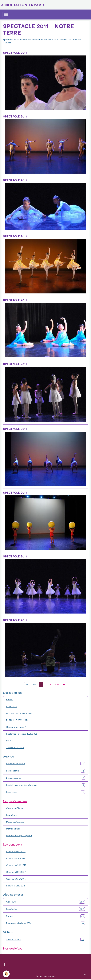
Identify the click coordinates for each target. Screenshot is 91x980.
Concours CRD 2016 (16, 879)
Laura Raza (12, 815)
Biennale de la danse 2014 (45, 923)
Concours (45, 902)
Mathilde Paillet (14, 829)
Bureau (10, 700)
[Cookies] (6, 974)
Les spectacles (45, 778)
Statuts (10, 741)
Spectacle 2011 (15, 53)
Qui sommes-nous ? (16, 727)
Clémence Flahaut (15, 808)
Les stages (45, 792)
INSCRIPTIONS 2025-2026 (19, 713)
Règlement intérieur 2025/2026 (22, 734)
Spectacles (45, 909)
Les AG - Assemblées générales (45, 785)
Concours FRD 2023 (16, 851)
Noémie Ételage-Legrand (19, 836)
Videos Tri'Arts (45, 939)
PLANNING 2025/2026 (17, 720)
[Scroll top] (85, 974)
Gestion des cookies (45, 976)
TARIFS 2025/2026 (15, 748)
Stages (45, 916)
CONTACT (12, 706)
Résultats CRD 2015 (16, 886)
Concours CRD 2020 (16, 858)
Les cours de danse (45, 764)
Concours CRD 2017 (16, 872)
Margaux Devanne (15, 822)
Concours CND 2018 (16, 865)
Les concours (45, 771)
